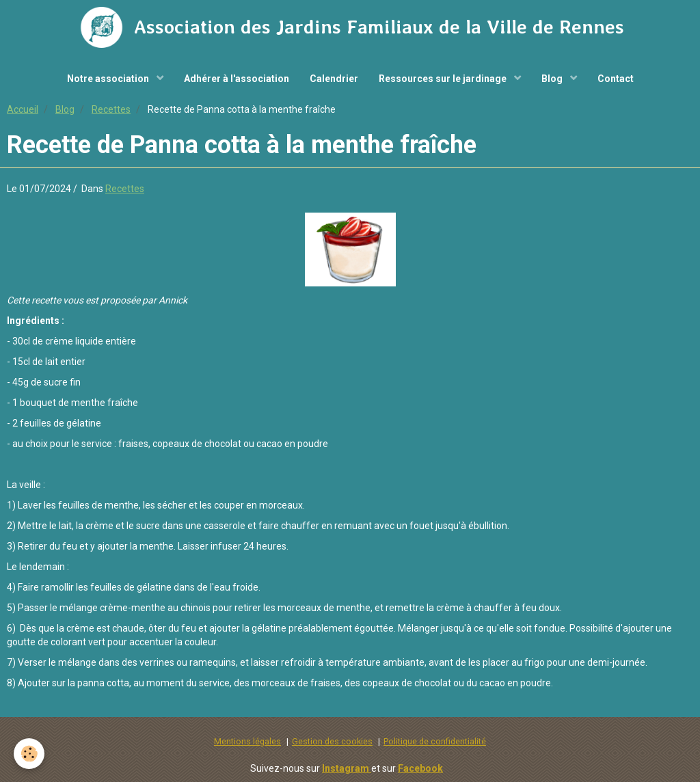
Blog (553, 79)
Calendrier (334, 79)
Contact (616, 79)
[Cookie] (29, 754)
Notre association (109, 79)
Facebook (420, 768)
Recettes (111, 109)
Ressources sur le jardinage (444, 79)
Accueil (23, 109)
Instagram (347, 768)
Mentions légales (247, 741)
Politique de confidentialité (435, 741)
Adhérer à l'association (237, 79)
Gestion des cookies (332, 741)
